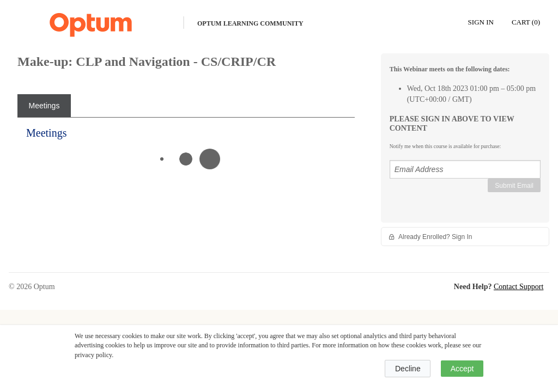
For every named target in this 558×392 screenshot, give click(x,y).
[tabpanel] (186, 150)
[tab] (44, 106)
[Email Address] (465, 169)
